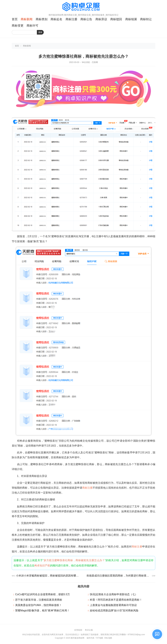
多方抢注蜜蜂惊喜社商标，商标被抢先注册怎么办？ (74, 560)
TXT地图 (99, 638)
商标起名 (56, 19)
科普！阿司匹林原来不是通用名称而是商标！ (116, 600)
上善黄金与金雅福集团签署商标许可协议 (113, 605)
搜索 (40, 32)
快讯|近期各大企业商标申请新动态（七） (114, 594)
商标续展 (131, 19)
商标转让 (146, 19)
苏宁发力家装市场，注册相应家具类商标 (39, 600)
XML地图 (108, 638)
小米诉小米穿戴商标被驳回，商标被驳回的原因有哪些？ (48, 576)
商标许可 (32, 26)
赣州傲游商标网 (77, 638)
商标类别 (42, 19)
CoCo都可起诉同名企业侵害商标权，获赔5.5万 (42, 594)
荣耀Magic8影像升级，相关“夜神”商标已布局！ (42, 610)
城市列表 (91, 638)
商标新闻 (27, 19)
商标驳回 (116, 19)
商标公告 (86, 19)
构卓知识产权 (42, 565)
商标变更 (18, 26)
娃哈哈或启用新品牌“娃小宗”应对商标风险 (114, 610)
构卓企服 (89, 630)
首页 (15, 19)
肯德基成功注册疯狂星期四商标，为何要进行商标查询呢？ (119, 576)
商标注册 (71, 19)
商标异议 (101, 19)
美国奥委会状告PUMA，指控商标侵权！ (38, 605)
